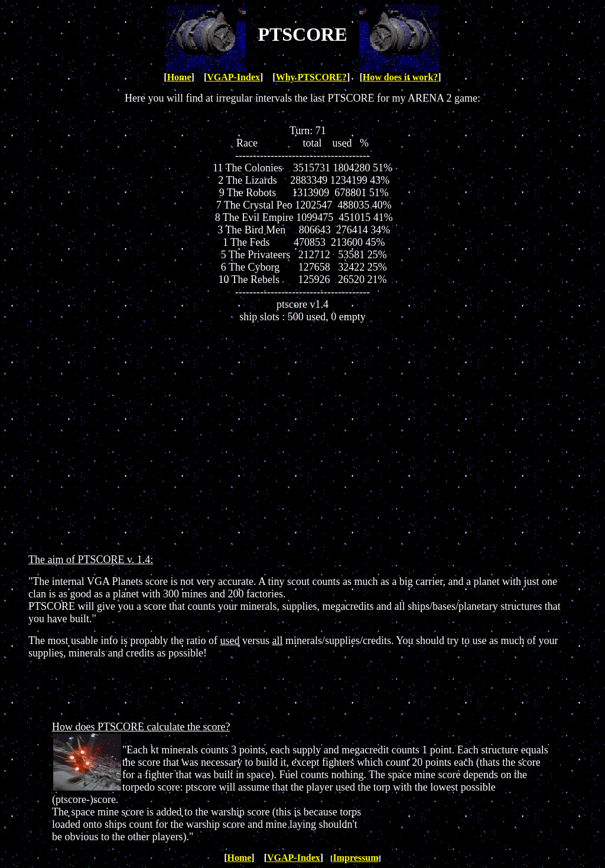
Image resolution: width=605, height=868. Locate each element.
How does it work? (401, 77)
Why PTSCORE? (311, 77)
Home (179, 77)
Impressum (355, 858)
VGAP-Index (233, 77)
